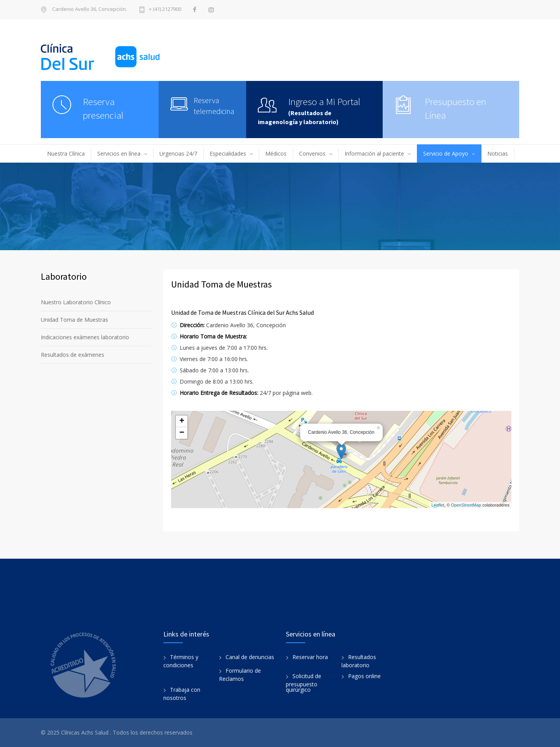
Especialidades (228, 153)
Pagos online (364, 676)
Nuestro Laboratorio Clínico (76, 302)
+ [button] (182, 421)
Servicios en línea (119, 153)
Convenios (312, 153)
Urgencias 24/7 (178, 153)
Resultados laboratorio (359, 661)
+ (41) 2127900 (165, 10)
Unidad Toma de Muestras (74, 320)
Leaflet (438, 505)
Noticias (498, 153)
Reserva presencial (103, 108)
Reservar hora (310, 657)
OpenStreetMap (466, 505)
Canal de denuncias (250, 657)
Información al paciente (374, 153)
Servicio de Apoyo (446, 153)
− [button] (182, 433)
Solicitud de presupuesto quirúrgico (304, 683)
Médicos (276, 153)
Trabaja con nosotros (182, 694)
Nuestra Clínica (66, 153)
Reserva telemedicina (214, 106)
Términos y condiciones (181, 661)
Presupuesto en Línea (455, 108)
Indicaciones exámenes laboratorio (85, 337)
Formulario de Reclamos (240, 675)
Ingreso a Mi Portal (324, 102)
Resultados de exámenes (73, 355)
